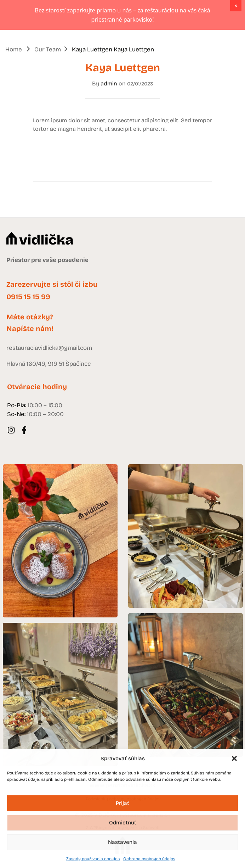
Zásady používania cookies (93, 859)
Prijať (122, 803)
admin (109, 113)
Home (14, 79)
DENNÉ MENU (205, 48)
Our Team (48, 79)
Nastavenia (122, 842)
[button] (234, 758)
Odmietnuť (123, 823)
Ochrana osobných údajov (149, 859)
